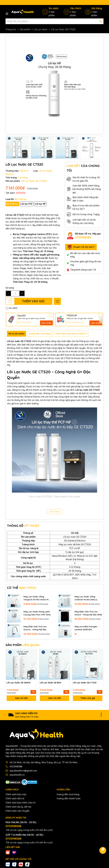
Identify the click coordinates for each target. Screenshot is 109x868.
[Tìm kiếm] (101, 21)
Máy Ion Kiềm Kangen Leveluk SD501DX (86, 628)
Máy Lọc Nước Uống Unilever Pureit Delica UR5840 (86, 598)
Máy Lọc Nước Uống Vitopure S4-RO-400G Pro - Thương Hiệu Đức (35, 598)
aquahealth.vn (17, 776)
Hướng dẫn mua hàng (68, 795)
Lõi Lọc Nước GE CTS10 (85, 683)
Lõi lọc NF (40, 204)
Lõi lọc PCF (27, 204)
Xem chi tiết (21, 699)
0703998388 (83, 237)
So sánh (11, 308)
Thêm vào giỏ (88, 699)
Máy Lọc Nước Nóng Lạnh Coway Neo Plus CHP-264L (37, 613)
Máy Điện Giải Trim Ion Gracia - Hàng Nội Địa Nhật (35, 628)
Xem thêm (55, 512)
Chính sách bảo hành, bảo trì (21, 804)
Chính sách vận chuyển (17, 812)
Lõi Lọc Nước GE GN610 (19, 683)
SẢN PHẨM (22, 645)
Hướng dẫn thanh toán (69, 799)
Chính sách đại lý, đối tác (18, 808)
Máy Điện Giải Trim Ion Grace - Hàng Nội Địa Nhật (86, 613)
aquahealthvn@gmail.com (23, 772)
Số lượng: (10, 288)
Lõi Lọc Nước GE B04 (51, 683)
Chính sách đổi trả (15, 799)
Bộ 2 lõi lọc (12, 204)
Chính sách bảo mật (16, 795)
